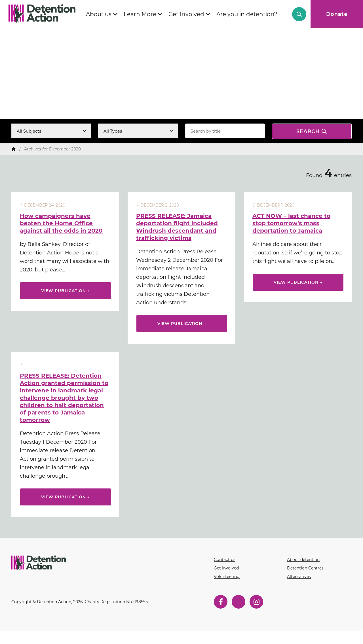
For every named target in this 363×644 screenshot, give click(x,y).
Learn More (140, 14)
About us (99, 14)
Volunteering (227, 577)
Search (299, 14)
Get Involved (186, 14)
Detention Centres (305, 568)
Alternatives (299, 577)
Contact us (225, 560)
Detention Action (44, 13)
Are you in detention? (247, 14)
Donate (337, 14)
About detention (303, 560)
